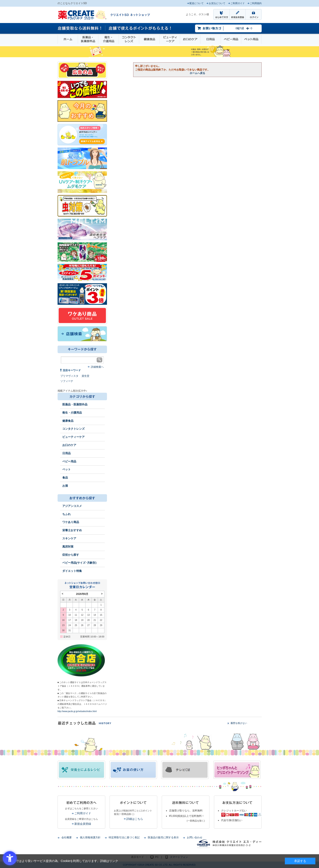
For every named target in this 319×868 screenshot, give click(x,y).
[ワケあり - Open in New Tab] (82, 315)
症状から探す (71, 555)
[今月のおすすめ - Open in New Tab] (82, 111)
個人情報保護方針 (90, 837)
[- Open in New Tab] (82, 229)
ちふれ (66, 514)
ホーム (68, 39)
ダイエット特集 (72, 571)
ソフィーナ (67, 381)
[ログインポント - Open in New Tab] (82, 272)
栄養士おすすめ (72, 530)
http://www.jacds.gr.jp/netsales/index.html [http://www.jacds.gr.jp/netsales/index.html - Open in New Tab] (77, 711)
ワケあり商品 (71, 522)
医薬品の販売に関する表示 (163, 837)
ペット (66, 469)
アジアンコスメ (72, 506)
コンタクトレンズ (129, 39)
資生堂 (85, 376)
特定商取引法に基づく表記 (124, 837)
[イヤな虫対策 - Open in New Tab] (82, 206)
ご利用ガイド (83, 813)
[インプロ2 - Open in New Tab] (82, 134)
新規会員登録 (83, 824)
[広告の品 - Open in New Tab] (82, 70)
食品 (65, 478)
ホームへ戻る (197, 73)
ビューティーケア (170, 39)
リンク (114, 861)
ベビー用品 (231, 39)
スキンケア (69, 538)
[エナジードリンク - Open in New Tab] (82, 252)
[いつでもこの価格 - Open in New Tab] (82, 89)
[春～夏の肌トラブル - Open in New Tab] (82, 158)
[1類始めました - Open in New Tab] (82, 294)
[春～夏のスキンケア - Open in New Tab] (82, 182)
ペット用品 (251, 39)
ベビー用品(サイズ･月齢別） (80, 563)
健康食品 (149, 39)
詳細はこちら (135, 819)
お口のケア (190, 39)
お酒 (65, 486)
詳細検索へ (97, 367)
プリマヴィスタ (69, 376)
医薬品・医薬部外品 (88, 39)
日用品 (211, 39)
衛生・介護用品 (108, 39)
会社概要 (67, 837)
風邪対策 (68, 547)
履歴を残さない (239, 723)
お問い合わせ (195, 837)
